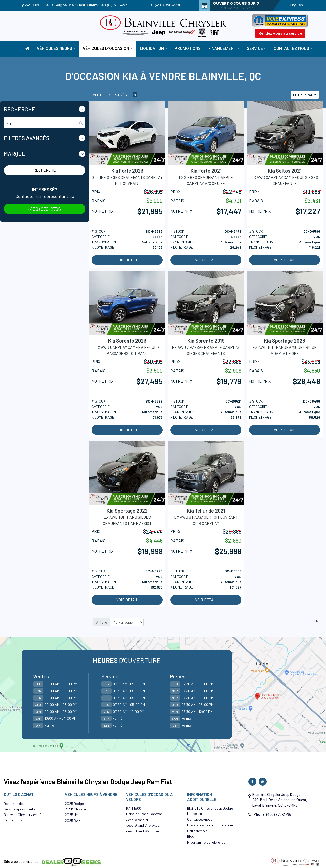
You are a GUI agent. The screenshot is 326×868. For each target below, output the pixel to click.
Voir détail (127, 260)
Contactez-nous (200, 819)
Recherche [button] (19, 109)
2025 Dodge (74, 803)
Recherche (45, 170)
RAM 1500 (134, 808)
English (296, 5)
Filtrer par (303, 95)
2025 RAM (73, 820)
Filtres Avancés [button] (27, 138)
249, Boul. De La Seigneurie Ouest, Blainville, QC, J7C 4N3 (76, 5)
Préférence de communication (210, 825)
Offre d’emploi (198, 831)
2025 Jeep (73, 815)
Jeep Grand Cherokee (143, 825)
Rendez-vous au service (280, 33)
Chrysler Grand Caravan (144, 814)
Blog (191, 836)
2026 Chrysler (76, 809)
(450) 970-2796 (168, 5)
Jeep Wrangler (137, 820)
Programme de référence (206, 842)
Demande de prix (17, 803)
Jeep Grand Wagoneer (143, 831)
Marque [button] (15, 154)
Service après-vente (19, 809)
